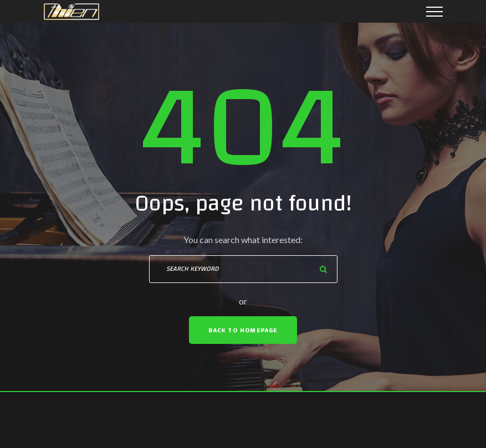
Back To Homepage (243, 330)
